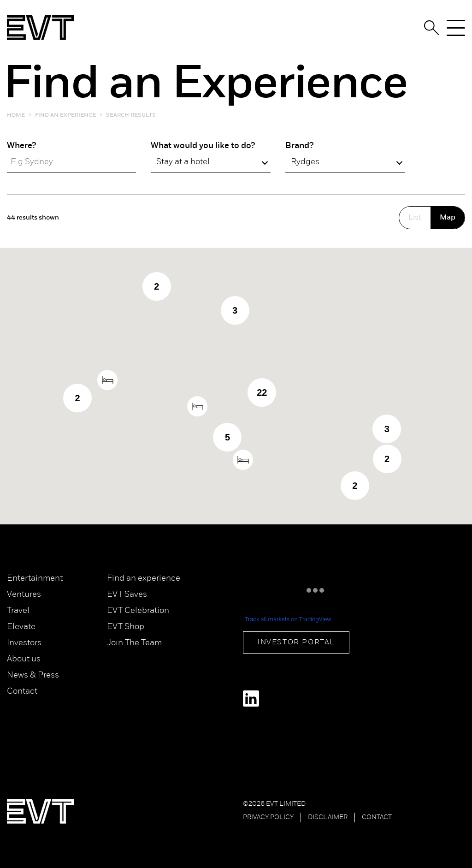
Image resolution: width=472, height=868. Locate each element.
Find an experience (144, 579)
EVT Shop (126, 627)
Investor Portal (296, 642)
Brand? (299, 146)
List (415, 218)
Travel (18, 611)
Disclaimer (328, 817)
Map (448, 218)
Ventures (24, 595)
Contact (22, 692)
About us (24, 659)
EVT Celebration (138, 611)
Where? (21, 146)
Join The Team (134, 643)
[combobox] (211, 162)
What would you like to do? (203, 146)
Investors (24, 643)
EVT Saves (127, 595)
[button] (243, 460)
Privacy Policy (268, 817)
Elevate (21, 627)
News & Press (33, 675)
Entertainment (35, 579)
